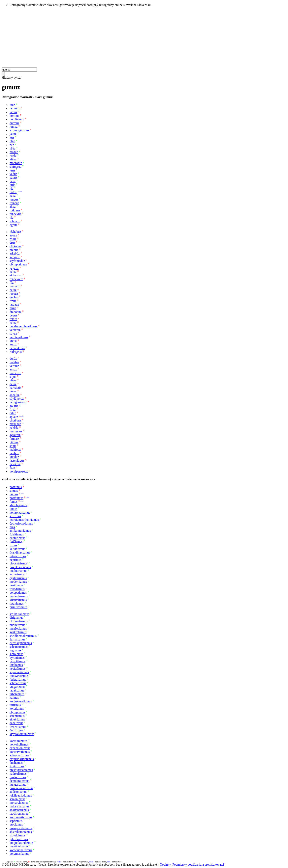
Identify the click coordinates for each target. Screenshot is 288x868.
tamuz (13, 112)
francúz (14, 203)
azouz (13, 235)
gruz (12, 170)
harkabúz (15, 388)
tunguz (14, 199)
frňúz (13, 301)
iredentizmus (18, 727)
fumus (14, 502)
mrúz (13, 308)
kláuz (13, 159)
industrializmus (19, 806)
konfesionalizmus (21, 850)
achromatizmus (19, 755)
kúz (12, 137)
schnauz (15, 221)
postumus (16, 487)
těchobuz (15, 232)
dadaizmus (16, 723)
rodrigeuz (16, 352)
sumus (14, 491)
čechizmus (16, 730)
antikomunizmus (20, 531)
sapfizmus (16, 821)
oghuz (13, 225)
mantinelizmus (19, 846)
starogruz (16, 167)
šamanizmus (17, 799)
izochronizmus (19, 814)
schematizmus (19, 647)
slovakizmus (17, 836)
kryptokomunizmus (22, 734)
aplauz (14, 417)
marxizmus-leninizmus (24, 520)
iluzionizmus (18, 777)
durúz (13, 359)
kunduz (14, 457)
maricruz (15, 373)
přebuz (14, 250)
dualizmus (16, 763)
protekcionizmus (20, 567)
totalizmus (16, 665)
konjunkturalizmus (21, 843)
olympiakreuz (18, 265)
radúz (13, 192)
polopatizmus (18, 593)
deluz (13, 384)
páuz (13, 181)
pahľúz (14, 428)
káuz (13, 196)
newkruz (15, 464)
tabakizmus (17, 690)
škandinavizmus (20, 553)
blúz (12, 141)
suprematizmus (19, 672)
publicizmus (17, 625)
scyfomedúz (17, 261)
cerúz (13, 156)
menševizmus (18, 628)
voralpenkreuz (19, 471)
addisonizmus (18, 792)
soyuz (13, 334)
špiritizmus (17, 534)
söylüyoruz (17, 399)
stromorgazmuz (19, 130)
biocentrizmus (19, 564)
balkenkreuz (17, 348)
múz (12, 105)
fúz (12, 283)
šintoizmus (16, 654)
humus (14, 494)
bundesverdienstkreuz (23, 326)
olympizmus (17, 712)
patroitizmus (17, 661)
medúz (14, 152)
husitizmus (16, 585)
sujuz (13, 377)
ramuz (14, 127)
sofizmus (15, 516)
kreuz (13, 341)
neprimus (16, 560)
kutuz (13, 345)
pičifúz (14, 442)
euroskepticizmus (21, 643)
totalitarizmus (18, 571)
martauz (15, 286)
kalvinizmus (17, 549)
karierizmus (17, 574)
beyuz (13, 315)
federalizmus (18, 679)
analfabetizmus (19, 810)
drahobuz (16, 312)
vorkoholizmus (19, 744)
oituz (13, 413)
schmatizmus (18, 683)
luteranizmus (18, 556)
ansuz (13, 370)
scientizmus (17, 716)
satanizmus (17, 603)
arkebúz (15, 254)
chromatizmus (19, 621)
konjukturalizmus (21, 701)
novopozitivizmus (21, 828)
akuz (13, 207)
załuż (13, 239)
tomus (13, 509)
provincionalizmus (21, 788)
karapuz (15, 257)
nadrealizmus (18, 774)
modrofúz (16, 163)
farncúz (14, 439)
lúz (12, 189)
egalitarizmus (18, 578)
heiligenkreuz (18, 402)
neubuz (14, 453)
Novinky (165, 865)
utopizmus (16, 825)
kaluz (13, 272)
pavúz (13, 178)
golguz (14, 406)
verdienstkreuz (19, 337)
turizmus (15, 705)
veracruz (15, 330)
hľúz (13, 148)
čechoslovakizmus (21, 523)
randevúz (15, 214)
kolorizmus (17, 709)
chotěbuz (15, 420)
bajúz (13, 290)
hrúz (12, 185)
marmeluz (16, 431)
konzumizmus (18, 741)
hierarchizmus (19, 596)
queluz (14, 297)
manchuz (15, 424)
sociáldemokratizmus (23, 636)
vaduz (13, 174)
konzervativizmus (21, 817)
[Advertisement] (144, 38)
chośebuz (16, 246)
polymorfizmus (19, 854)
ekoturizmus (17, 538)
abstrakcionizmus (21, 832)
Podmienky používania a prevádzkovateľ (198, 865)
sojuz (13, 446)
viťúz (13, 380)
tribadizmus (17, 589)
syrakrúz (15, 435)
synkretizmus (18, 632)
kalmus (14, 698)
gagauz (14, 268)
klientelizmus (18, 600)
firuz (13, 409)
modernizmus (18, 582)
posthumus (16, 498)
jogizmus (15, 650)
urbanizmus (17, 694)
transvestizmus (19, 676)
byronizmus (17, 658)
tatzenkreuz (17, 461)
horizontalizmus (20, 513)
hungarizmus (18, 785)
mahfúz (14, 362)
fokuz (13, 319)
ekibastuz (16, 275)
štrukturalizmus (19, 614)
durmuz (14, 123)
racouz (14, 294)
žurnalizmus (17, 639)
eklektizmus (17, 719)
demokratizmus (19, 781)
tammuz (15, 108)
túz (12, 218)
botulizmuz (17, 119)
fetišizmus (16, 542)
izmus (13, 545)
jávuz (13, 391)
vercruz (14, 366)
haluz (13, 323)
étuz (12, 468)
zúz (12, 145)
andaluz (15, 395)
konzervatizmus (20, 752)
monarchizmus (19, 803)
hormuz (14, 116)
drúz (12, 243)
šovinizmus (17, 766)
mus (12, 527)
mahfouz (15, 450)
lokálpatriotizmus (21, 795)
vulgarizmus (17, 687)
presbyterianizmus (21, 770)
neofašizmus (17, 669)
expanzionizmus (20, 748)
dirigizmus (16, 618)
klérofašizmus (18, 505)
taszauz (14, 304)
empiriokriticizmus (22, 759)
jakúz (13, 134)
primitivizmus (18, 607)
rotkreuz (15, 210)
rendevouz (16, 279)
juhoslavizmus (19, 839)
